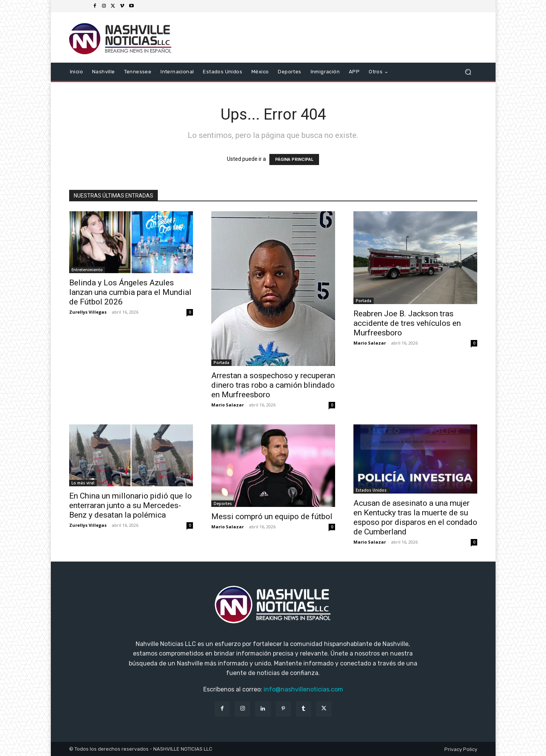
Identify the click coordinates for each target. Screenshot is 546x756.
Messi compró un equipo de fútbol (272, 516)
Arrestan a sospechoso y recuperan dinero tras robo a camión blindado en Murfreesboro (273, 385)
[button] (468, 72)
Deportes (223, 503)
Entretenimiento (87, 270)
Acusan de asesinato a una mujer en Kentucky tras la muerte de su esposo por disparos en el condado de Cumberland (415, 517)
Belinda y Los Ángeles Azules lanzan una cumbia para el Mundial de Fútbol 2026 (130, 292)
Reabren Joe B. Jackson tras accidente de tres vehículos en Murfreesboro (407, 323)
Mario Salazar (228, 405)
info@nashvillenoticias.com (303, 689)
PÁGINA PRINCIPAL (294, 159)
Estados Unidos (371, 490)
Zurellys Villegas (88, 312)
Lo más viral (83, 483)
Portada (221, 363)
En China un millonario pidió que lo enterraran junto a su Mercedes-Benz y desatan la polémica (130, 505)
